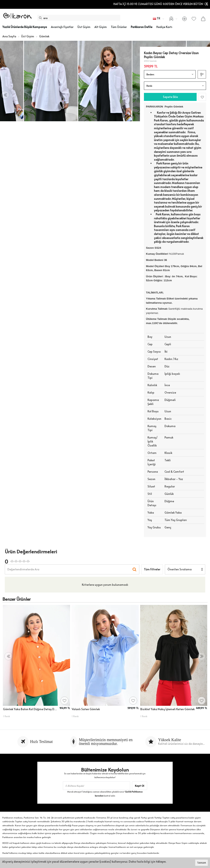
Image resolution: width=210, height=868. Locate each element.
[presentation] (5, 95)
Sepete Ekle (170, 97)
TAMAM (202, 863)
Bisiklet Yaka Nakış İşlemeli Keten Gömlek (167, 709)
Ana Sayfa (9, 36)
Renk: (150, 86)
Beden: (151, 74)
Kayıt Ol (140, 786)
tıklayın (161, 862)
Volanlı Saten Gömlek (86, 709)
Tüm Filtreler (152, 569)
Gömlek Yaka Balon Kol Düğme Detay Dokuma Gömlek (31, 709)
